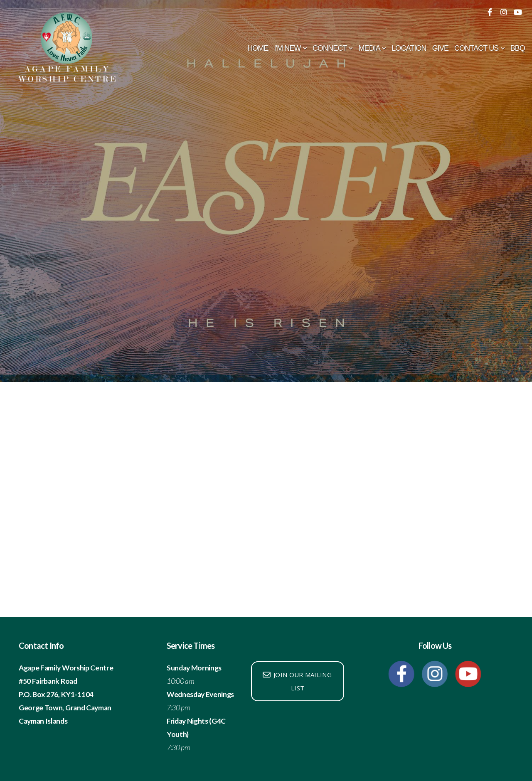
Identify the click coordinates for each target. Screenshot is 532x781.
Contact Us (479, 48)
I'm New (291, 48)
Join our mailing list (297, 681)
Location (409, 48)
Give (440, 48)
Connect (333, 48)
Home (258, 48)
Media (372, 48)
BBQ (518, 48)
